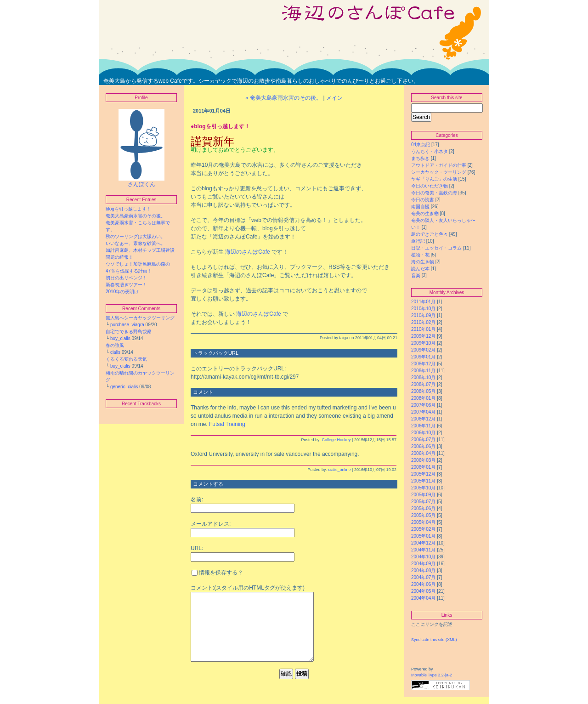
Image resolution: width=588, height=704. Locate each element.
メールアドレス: (211, 524)
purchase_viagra (127, 325)
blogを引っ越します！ (128, 209)
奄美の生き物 (425, 213)
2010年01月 (423, 329)
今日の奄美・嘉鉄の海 (434, 193)
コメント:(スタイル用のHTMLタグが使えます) (248, 588)
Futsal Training (227, 424)
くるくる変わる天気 (126, 359)
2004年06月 (423, 584)
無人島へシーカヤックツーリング (140, 318)
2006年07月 (423, 440)
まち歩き (420, 158)
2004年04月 (423, 598)
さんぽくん (141, 182)
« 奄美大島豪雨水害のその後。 (283, 98)
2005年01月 (423, 536)
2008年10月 (423, 378)
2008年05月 (423, 391)
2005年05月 (423, 515)
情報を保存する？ (217, 573)
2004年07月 (423, 577)
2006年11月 (423, 426)
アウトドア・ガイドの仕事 (439, 165)
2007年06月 (423, 405)
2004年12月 (423, 543)
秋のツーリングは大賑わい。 (136, 236)
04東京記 (421, 145)
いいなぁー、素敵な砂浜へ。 (136, 243)
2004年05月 (423, 591)
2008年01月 (423, 398)
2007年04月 (423, 412)
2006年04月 (423, 453)
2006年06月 (423, 446)
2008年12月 (423, 364)
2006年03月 (423, 460)
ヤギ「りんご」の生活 (434, 179)
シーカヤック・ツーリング (439, 172)
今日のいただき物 (430, 186)
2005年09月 (423, 495)
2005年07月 (423, 502)
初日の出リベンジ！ (126, 278)
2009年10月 (423, 343)
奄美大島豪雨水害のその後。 (136, 216)
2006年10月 (423, 433)
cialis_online (340, 470)
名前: (197, 500)
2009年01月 (423, 357)
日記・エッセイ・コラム (436, 248)
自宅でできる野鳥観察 (129, 332)
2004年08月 (423, 571)
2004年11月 (423, 550)
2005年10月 (423, 488)
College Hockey (336, 440)
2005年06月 (423, 508)
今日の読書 (423, 200)
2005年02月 (423, 529)
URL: (197, 548)
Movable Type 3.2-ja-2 (432, 675)
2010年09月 (423, 315)
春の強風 (115, 345)
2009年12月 (423, 336)
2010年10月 (423, 309)
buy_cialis (120, 338)
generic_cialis (124, 387)
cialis (115, 352)
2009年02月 (423, 350)
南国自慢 (420, 207)
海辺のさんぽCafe (248, 252)
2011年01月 (423, 302)
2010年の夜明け (124, 292)
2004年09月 (423, 564)
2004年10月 (423, 557)
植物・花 (420, 255)
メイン (334, 98)
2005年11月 (423, 481)
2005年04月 (423, 522)
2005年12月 (423, 474)
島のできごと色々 (430, 234)
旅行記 (418, 241)
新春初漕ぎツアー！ (126, 285)
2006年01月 (423, 467)
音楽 (416, 275)
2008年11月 (423, 371)
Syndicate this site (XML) (434, 640)
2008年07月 (423, 384)
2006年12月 (423, 419)
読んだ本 (420, 269)
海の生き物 (423, 262)
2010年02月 (423, 322)
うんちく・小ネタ (430, 151)
